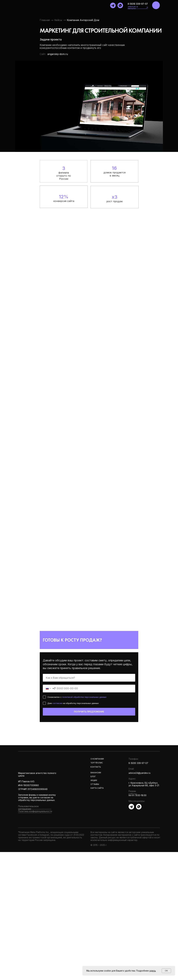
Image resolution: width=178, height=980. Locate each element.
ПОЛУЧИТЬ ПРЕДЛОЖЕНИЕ (89, 712)
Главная (45, 20)
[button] (147, 8)
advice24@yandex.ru (140, 773)
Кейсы (58, 20)
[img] (156, 5)
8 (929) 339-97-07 (138, 4)
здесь (153, 971)
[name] (89, 678)
